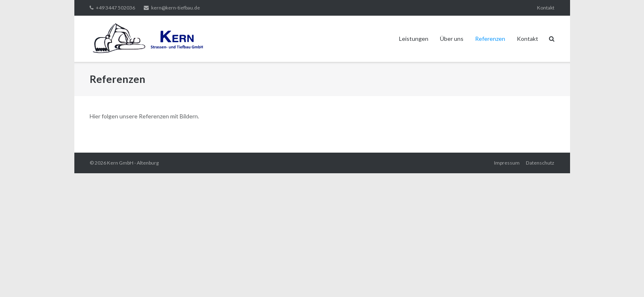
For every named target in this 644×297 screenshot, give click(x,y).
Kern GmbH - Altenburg (133, 163)
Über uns (452, 39)
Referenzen (490, 39)
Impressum (507, 163)
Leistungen (414, 39)
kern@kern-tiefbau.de (176, 8)
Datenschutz (540, 163)
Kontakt (546, 8)
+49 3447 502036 (115, 8)
